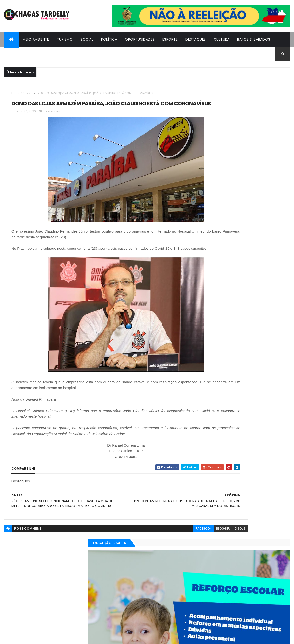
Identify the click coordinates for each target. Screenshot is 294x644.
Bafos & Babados (254, 39)
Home (16, 93)
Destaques (196, 39)
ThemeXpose (31, 637)
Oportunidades (140, 39)
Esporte (170, 39)
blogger (167, 548)
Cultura (222, 39)
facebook (147, 548)
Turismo (65, 39)
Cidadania (17, 54)
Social (87, 39)
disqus (184, 548)
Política (109, 39)
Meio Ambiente (36, 39)
